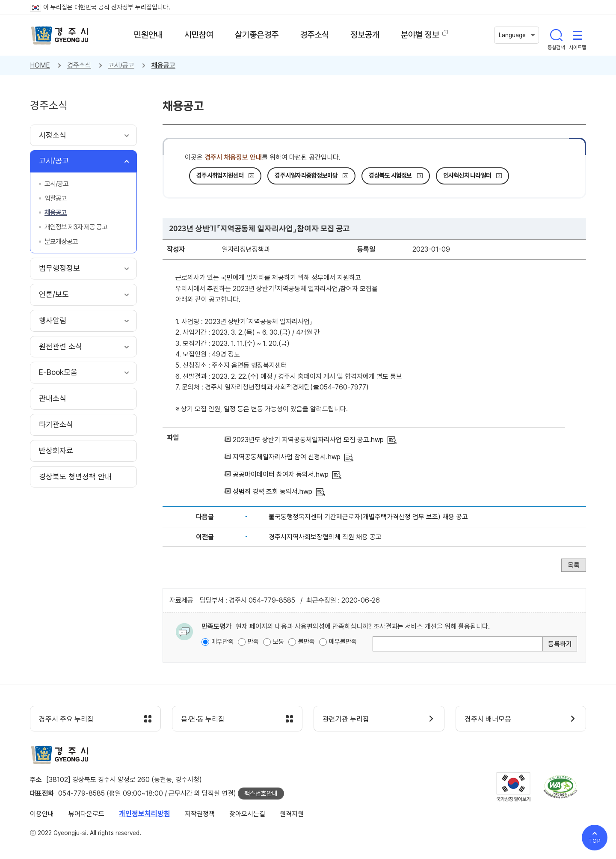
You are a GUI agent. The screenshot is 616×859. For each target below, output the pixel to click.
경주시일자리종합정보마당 (306, 175)
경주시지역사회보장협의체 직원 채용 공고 (325, 537)
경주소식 (79, 65)
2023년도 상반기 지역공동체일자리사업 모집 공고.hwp (308, 440)
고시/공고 (121, 65)
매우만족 (222, 642)
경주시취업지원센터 (220, 175)
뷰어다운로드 (86, 814)
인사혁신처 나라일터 (467, 175)
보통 (278, 642)
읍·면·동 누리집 (203, 719)
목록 (574, 565)
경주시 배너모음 (488, 719)
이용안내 (42, 814)
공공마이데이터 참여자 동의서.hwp (281, 474)
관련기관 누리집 (346, 719)
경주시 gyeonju (60, 36)
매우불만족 (343, 642)
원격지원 (292, 814)
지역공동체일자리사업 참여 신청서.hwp (287, 457)
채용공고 (163, 65)
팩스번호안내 (261, 794)
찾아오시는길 (247, 814)
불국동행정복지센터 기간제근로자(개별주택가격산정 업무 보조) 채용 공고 (368, 517)
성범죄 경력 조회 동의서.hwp (272, 492)
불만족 (307, 642)
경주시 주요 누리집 (66, 719)
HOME (40, 65)
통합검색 (556, 35)
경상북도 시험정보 (390, 175)
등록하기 (560, 644)
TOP (595, 841)
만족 (253, 642)
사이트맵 (577, 35)
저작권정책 (200, 814)
